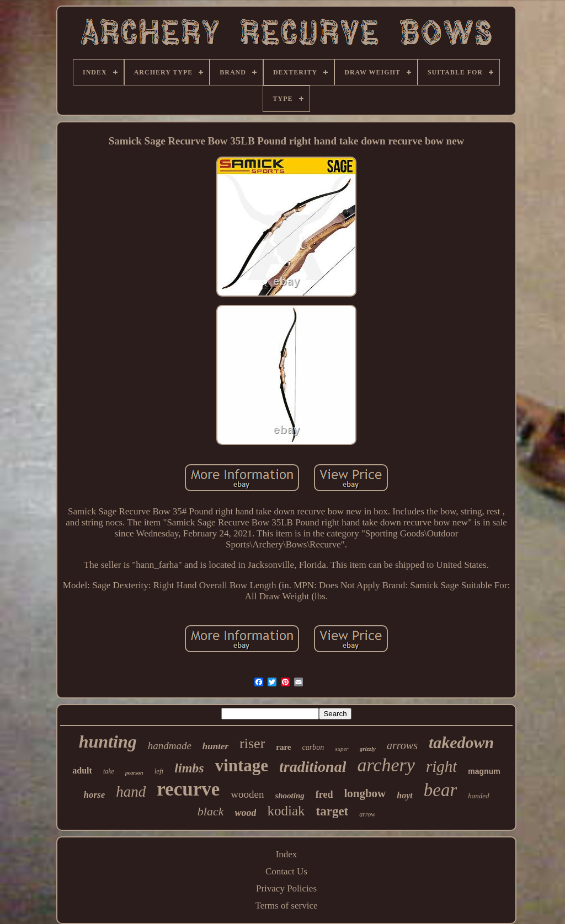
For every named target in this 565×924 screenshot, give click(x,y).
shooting (289, 796)
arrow (367, 814)
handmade (170, 746)
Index (287, 854)
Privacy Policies (286, 888)
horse (94, 795)
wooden (247, 794)
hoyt (404, 795)
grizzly (368, 749)
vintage (242, 765)
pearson (134, 773)
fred (324, 794)
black (211, 811)
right (441, 766)
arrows (402, 745)
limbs (189, 768)
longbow (365, 793)
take (109, 771)
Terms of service (286, 906)
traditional (313, 767)
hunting (108, 742)
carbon (313, 747)
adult (82, 770)
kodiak (286, 811)
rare (283, 747)
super (342, 749)
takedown (461, 742)
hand (131, 792)
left (159, 771)
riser (252, 743)
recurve (188, 789)
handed (478, 796)
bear (441, 790)
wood (245, 813)
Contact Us (286, 871)
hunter (215, 746)
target (332, 811)
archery (386, 765)
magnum (484, 771)
